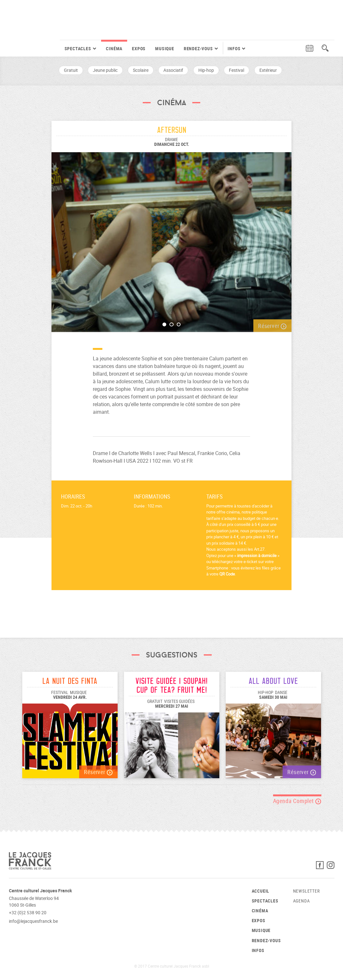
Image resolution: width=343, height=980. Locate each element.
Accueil (261, 891)
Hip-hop (206, 70)
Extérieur (268, 70)
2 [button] (171, 325)
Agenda (302, 901)
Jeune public (105, 70)
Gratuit (71, 70)
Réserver (272, 326)
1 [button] (165, 325)
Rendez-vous (266, 940)
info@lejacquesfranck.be (33, 921)
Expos (139, 48)
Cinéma (114, 48)
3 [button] (179, 325)
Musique (165, 48)
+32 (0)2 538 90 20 (28, 912)
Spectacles (265, 901)
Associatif (173, 70)
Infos (258, 950)
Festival (237, 70)
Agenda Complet (297, 801)
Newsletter (306, 891)
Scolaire (141, 70)
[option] (171, 239)
